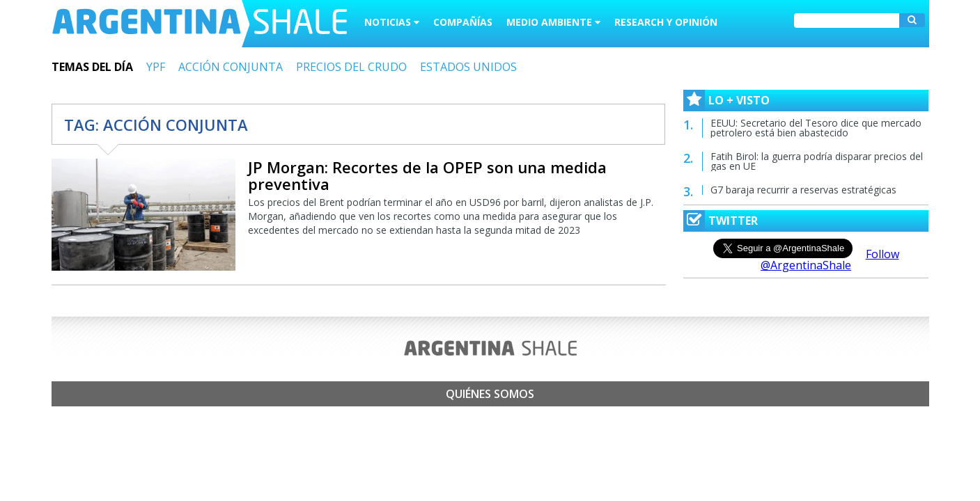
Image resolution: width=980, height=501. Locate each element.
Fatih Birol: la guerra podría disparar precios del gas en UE (817, 161)
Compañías (463, 22)
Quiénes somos (490, 394)
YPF (156, 67)
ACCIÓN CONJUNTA (231, 67)
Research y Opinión (666, 22)
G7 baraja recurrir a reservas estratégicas (803, 190)
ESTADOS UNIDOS (468, 67)
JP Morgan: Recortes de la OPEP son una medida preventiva (427, 175)
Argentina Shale (200, 24)
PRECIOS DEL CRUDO (351, 67)
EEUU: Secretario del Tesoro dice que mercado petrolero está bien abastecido (816, 128)
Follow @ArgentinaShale (830, 260)
